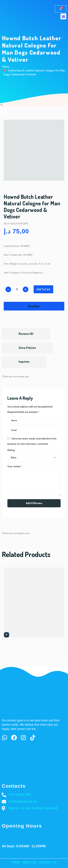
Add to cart (43, 289)
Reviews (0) (26, 334)
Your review (15, 466)
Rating (11, 450)
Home (6, 67)
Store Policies (27, 348)
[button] (63, 16)
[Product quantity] (17, 289)
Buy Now (34, 306)
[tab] (26, 334)
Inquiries (24, 362)
